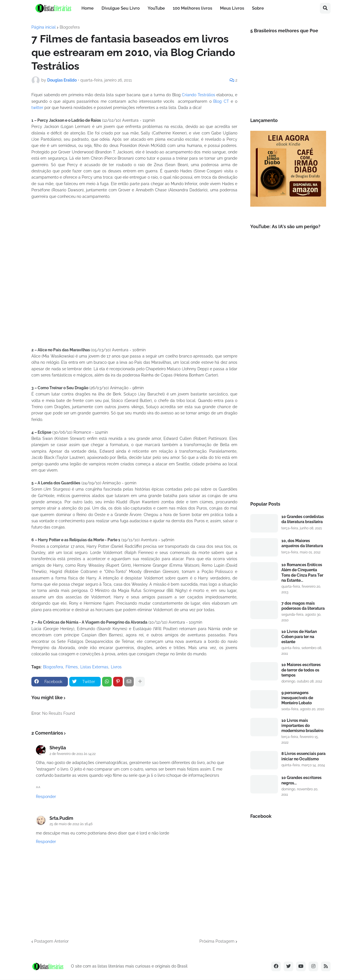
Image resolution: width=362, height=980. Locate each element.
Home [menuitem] (88, 8)
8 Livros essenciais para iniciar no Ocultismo (303, 756)
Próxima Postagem (217, 941)
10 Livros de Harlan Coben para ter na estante (299, 637)
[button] (325, 8)
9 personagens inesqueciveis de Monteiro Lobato (297, 698)
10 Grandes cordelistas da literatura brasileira (303, 519)
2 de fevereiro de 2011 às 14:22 (73, 754)
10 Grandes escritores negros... (301, 780)
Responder (46, 797)
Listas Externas (94, 667)
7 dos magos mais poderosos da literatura (303, 606)
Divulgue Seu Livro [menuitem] (121, 8)
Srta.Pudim (61, 818)
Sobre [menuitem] (258, 8)
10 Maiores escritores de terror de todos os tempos (301, 670)
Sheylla (58, 748)
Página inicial (44, 27)
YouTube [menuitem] (156, 8)
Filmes (72, 667)
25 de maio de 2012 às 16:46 (71, 824)
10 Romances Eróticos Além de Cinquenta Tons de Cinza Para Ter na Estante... (302, 573)
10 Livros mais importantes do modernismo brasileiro (302, 726)
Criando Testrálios (199, 95)
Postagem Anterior (51, 941)
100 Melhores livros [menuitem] (192, 8)
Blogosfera (70, 27)
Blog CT (221, 101)
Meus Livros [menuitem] (232, 8)
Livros (116, 667)
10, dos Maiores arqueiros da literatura (302, 543)
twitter (37, 108)
